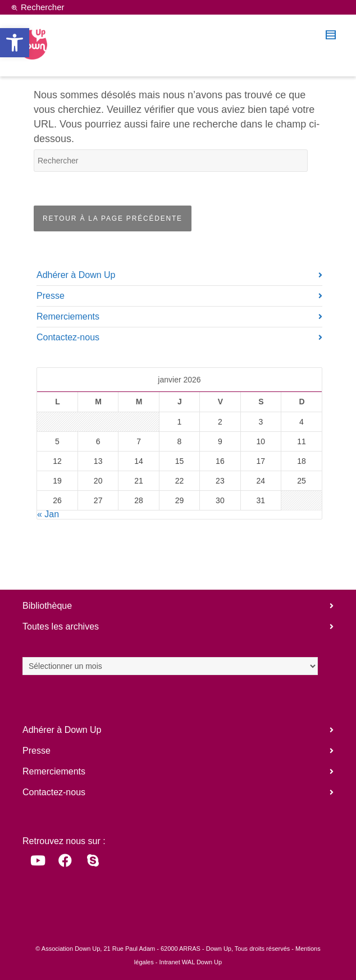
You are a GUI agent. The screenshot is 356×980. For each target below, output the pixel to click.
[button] (15, 43)
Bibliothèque (47, 606)
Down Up (219, 949)
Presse (51, 296)
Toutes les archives (61, 626)
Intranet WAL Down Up (190, 962)
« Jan (48, 514)
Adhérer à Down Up (76, 275)
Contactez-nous (68, 337)
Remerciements (68, 316)
